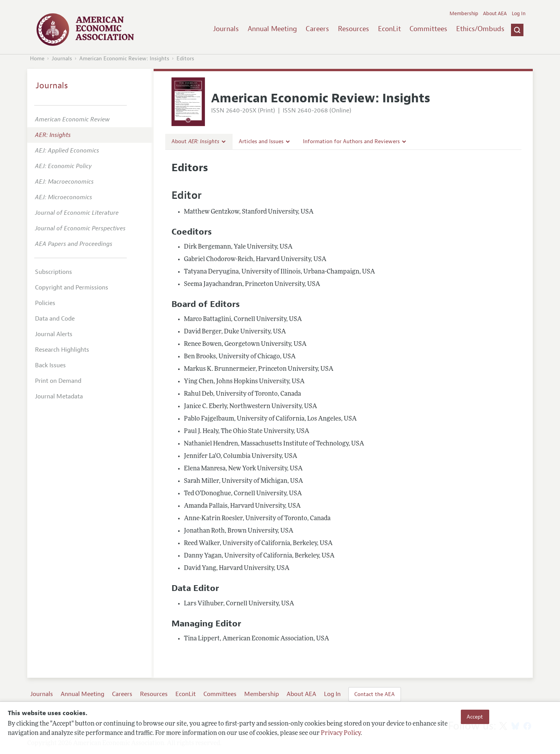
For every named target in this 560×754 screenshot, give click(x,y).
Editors (185, 59)
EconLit (389, 29)
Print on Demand (58, 381)
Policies (45, 303)
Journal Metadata (59, 396)
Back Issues (50, 365)
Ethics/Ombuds (480, 29)
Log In (519, 14)
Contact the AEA (374, 694)
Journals (226, 29)
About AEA (495, 14)
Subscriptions (53, 272)
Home (37, 59)
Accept (475, 717)
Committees (428, 29)
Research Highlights (62, 350)
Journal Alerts (54, 334)
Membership (464, 14)
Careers (317, 29)
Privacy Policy (341, 733)
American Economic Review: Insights (124, 59)
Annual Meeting (272, 29)
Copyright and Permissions (72, 288)
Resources (353, 29)
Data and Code (55, 319)
